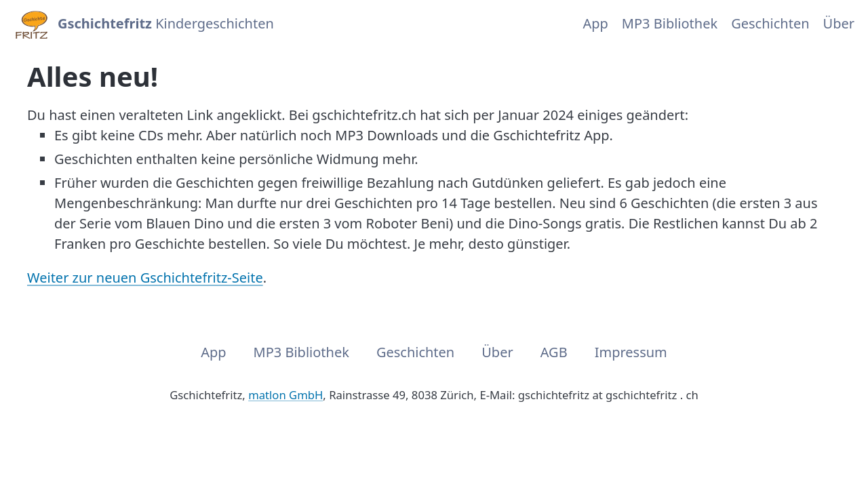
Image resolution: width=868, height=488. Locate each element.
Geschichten (770, 23)
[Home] (31, 24)
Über (839, 23)
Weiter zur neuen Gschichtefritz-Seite (145, 278)
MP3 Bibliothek (670, 23)
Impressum (631, 352)
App (595, 23)
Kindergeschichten (166, 23)
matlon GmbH (285, 395)
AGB (554, 352)
